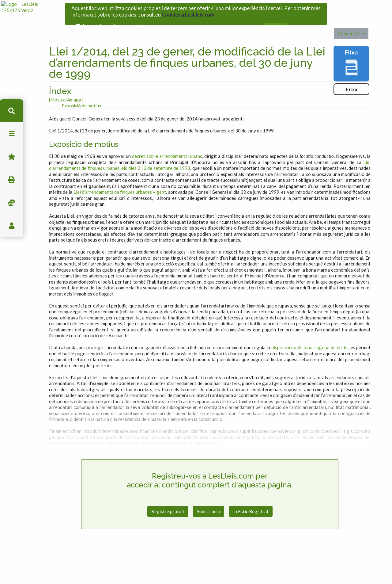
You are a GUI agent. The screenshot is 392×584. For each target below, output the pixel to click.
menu (11, 134)
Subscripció (209, 502)
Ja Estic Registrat (251, 502)
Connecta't (349, 24)
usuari (11, 226)
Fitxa (352, 80)
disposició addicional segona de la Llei (310, 338)
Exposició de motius (82, 96)
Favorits (11, 157)
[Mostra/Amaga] (66, 90)
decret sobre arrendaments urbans (167, 147)
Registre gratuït (168, 502)
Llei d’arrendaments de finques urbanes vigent (120, 182)
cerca (11, 111)
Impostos (11, 203)
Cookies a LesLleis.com (188, 13)
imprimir (11, 180)
